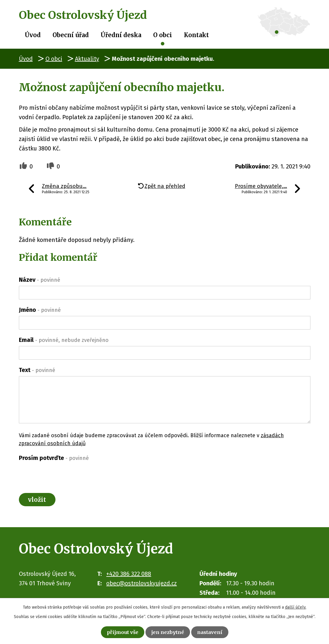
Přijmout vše (117, 631)
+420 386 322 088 (129, 576)
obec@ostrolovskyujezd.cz (141, 586)
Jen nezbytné (169, 631)
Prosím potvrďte (54, 458)
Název (40, 280)
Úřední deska (121, 35)
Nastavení (217, 631)
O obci (163, 35)
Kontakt (196, 35)
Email (64, 340)
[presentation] (64, 476)
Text (37, 370)
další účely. (296, 606)
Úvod (33, 35)
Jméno (40, 310)
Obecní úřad (71, 35)
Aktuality (87, 59)
